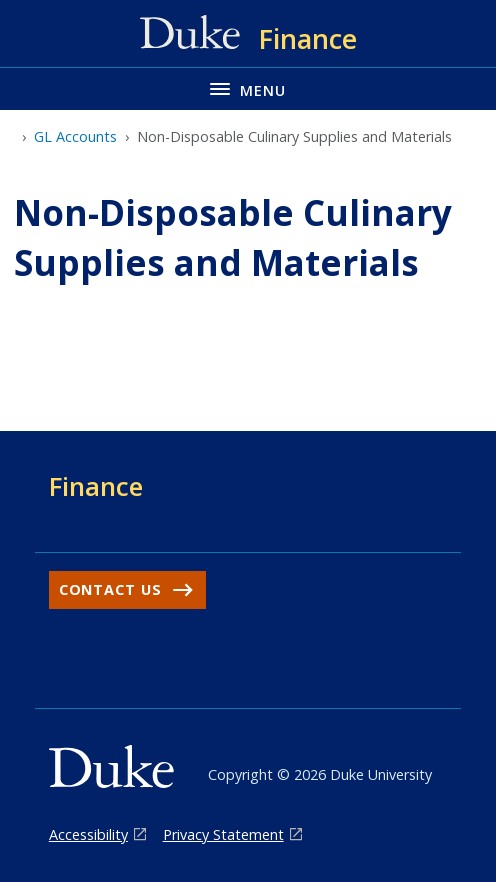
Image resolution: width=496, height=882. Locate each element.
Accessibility (88, 834)
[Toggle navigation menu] (248, 88)
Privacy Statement (223, 834)
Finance (96, 486)
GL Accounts (75, 136)
